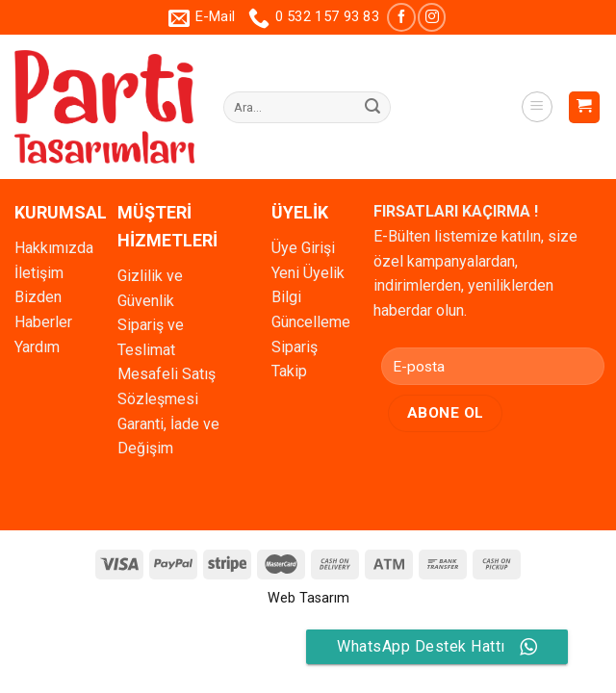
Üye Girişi (303, 248)
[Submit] (372, 108)
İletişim (39, 273)
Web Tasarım (308, 598)
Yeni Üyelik (308, 273)
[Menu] (537, 107)
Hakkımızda (54, 248)
